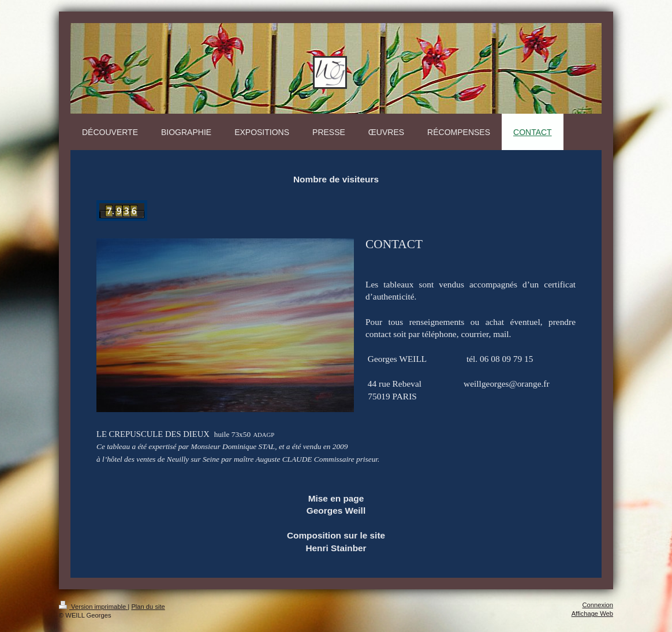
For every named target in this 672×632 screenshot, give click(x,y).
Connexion (598, 605)
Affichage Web (592, 614)
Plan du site (148, 607)
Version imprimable (93, 607)
